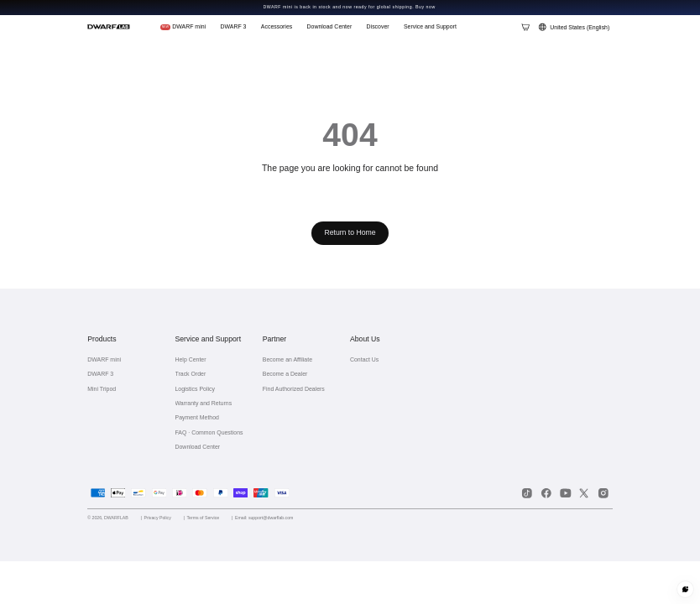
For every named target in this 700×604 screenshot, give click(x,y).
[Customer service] (685, 589)
